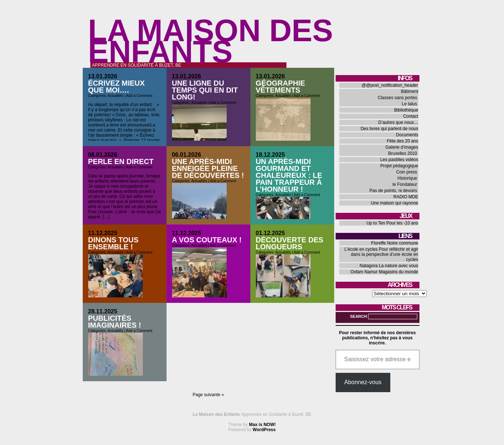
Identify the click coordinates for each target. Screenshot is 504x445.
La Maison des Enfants (211, 41)
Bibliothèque (406, 110)
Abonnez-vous (363, 382)
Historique (407, 178)
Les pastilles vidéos (399, 160)
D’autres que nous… (398, 122)
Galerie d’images (402, 147)
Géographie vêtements (281, 87)
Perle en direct (121, 161)
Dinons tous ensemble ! (114, 243)
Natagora (369, 266)
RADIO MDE (406, 197)
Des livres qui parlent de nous (389, 129)
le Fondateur (405, 184)
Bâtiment (409, 91)
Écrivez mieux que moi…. (117, 87)
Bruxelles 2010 (403, 153)
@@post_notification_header (390, 85)
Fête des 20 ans (402, 141)
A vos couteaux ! (207, 240)
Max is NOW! (262, 425)
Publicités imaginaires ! (115, 322)
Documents (407, 135)
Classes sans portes (397, 98)
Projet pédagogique (399, 166)
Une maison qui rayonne (394, 203)
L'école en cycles (361, 249)
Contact (411, 116)
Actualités (115, 96)
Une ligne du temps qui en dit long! (205, 90)
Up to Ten (376, 223)
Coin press (407, 172)
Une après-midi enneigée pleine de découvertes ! (208, 168)
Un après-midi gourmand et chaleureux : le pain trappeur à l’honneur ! (289, 175)
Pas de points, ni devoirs (393, 191)
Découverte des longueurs (290, 243)
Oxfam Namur (364, 272)
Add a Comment (139, 96)
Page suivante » (208, 395)
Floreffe (378, 243)
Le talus (409, 104)
